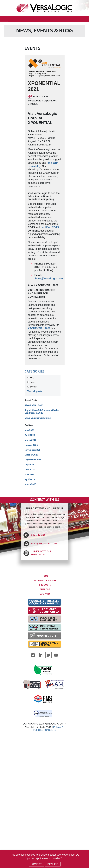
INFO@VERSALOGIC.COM (44, 544)
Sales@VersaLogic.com (49, 278)
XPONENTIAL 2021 (39, 328)
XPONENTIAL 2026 (34, 405)
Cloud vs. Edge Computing (38, 418)
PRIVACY (58, 727)
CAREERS (51, 730)
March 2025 (30, 484)
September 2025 (33, 460)
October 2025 (31, 455)
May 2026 (29, 430)
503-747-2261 (39, 535)
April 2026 (30, 435)
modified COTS (50, 227)
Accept (37, 864)
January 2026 (31, 445)
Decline (53, 864)
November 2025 (32, 450)
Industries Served (45, 581)
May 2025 (29, 475)
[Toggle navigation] (4, 19)
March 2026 (30, 440)
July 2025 (29, 465)
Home (45, 576)
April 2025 (30, 480)
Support (45, 590)
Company (45, 594)
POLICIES (38, 730)
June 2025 (30, 470)
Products (45, 585)
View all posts (35, 391)
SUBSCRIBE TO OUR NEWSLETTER (41, 553)
